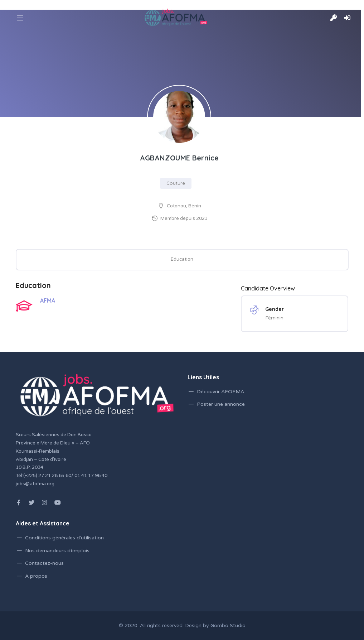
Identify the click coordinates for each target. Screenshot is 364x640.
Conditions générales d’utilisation (64, 538)
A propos (36, 576)
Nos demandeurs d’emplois (57, 551)
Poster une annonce (221, 404)
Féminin (274, 318)
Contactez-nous (44, 563)
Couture (176, 183)
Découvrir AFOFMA (220, 392)
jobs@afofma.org (35, 484)
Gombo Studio (228, 625)
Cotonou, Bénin (184, 206)
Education (182, 259)
